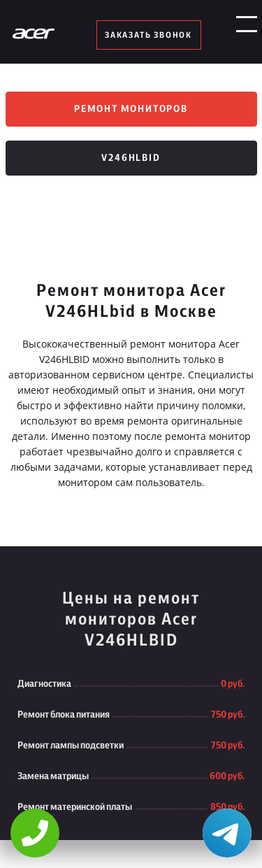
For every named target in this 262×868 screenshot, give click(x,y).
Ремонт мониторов (131, 109)
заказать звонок (148, 35)
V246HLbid (131, 158)
